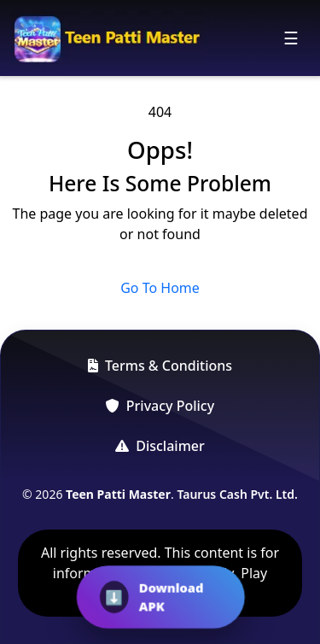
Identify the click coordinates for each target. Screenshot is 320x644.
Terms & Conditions (160, 366)
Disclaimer (160, 446)
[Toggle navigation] (291, 38)
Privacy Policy (160, 406)
